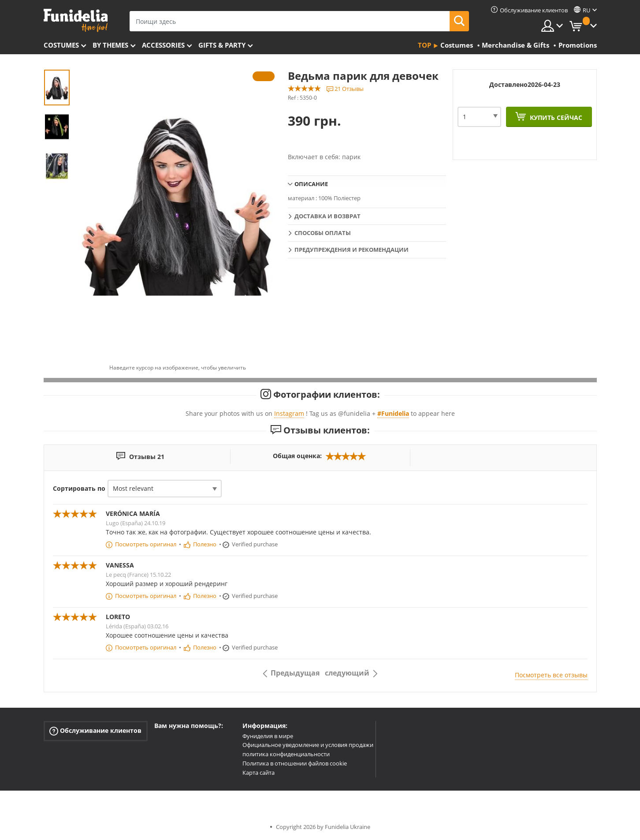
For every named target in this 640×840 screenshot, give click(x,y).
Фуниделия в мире (268, 736)
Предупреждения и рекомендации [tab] (352, 250)
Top (424, 45)
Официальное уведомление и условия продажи (308, 745)
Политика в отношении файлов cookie (295, 763)
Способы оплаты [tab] (323, 233)
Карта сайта (259, 773)
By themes (110, 45)
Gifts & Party (222, 45)
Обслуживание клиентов (95, 730)
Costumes (61, 45)
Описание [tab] (311, 184)
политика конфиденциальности (286, 754)
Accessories (163, 45)
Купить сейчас (555, 118)
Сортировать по (79, 488)
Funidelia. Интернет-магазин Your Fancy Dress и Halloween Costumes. (76, 21)
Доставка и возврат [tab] (327, 216)
